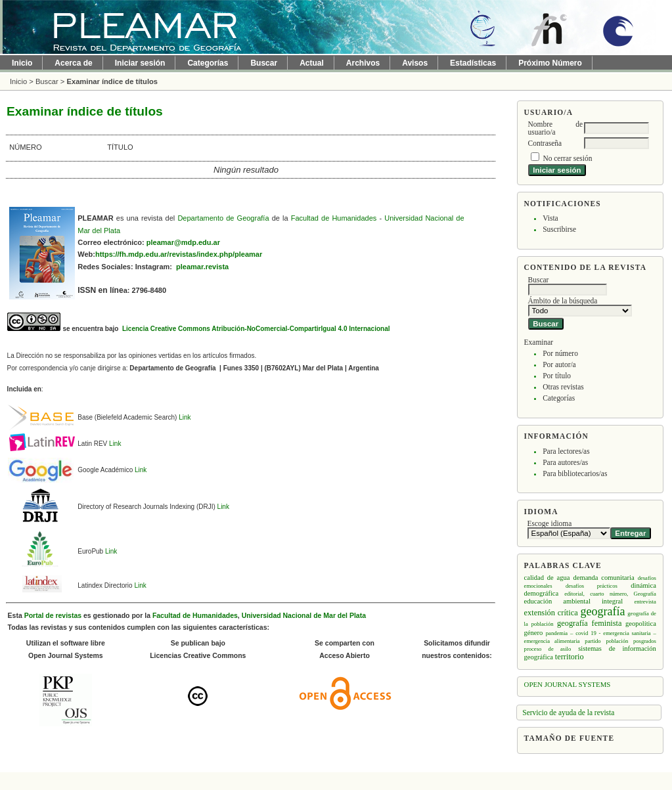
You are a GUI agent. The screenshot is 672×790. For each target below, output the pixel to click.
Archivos (363, 63)
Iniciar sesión (140, 63)
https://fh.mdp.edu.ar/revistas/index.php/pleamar (179, 254)
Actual (312, 63)
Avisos (415, 63)
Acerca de (73, 63)
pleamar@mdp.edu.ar (183, 242)
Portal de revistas (53, 616)
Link (185, 417)
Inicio (22, 63)
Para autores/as (565, 462)
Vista (550, 218)
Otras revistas (563, 387)
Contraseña (545, 143)
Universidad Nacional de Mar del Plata (304, 616)
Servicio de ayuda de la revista (568, 713)
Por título (557, 376)
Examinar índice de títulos (112, 81)
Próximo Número (550, 63)
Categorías (559, 398)
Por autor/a (559, 364)
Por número (560, 353)
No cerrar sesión (567, 158)
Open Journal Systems (568, 684)
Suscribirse (559, 229)
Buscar (264, 63)
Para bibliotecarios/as (575, 473)
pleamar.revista (202, 267)
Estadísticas (473, 63)
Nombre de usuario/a (555, 128)
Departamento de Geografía (223, 218)
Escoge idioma (550, 523)
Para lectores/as (566, 451)
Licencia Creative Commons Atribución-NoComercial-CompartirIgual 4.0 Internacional (255, 329)
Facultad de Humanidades (334, 218)
